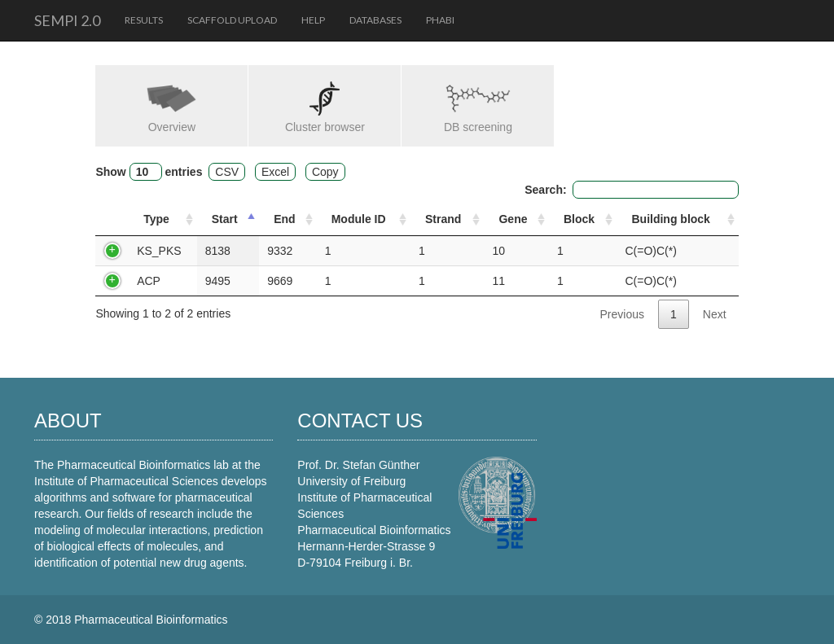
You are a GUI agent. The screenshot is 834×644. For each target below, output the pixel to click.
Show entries (149, 172)
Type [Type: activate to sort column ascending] (156, 219)
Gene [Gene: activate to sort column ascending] (513, 219)
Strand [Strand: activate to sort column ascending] (443, 219)
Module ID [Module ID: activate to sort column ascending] (359, 219)
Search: (631, 190)
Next (715, 314)
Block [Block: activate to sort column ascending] (579, 219)
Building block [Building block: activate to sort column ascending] (670, 219)
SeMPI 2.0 (67, 20)
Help (313, 20)
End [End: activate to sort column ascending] (284, 219)
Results (144, 20)
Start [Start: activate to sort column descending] (225, 219)
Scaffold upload (232, 20)
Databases (375, 20)
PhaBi (440, 20)
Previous (622, 314)
